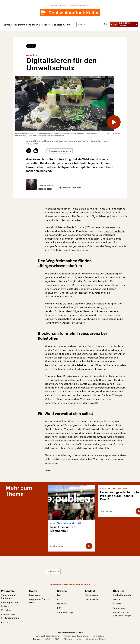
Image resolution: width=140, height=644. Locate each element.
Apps (60, 599)
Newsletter (63, 604)
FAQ (59, 595)
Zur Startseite (53, 571)
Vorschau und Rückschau (8, 596)
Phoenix (68, 639)
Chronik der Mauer (96, 639)
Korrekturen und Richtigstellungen (122, 614)
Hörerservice (92, 595)
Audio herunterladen (61, 151)
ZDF (57, 639)
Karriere (117, 604)
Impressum (99, 636)
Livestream (35, 595)
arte (79, 639)
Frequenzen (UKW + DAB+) (39, 601)
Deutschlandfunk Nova (80, 5)
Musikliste (57, 25)
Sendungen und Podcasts (9, 604)
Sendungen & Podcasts (38, 25)
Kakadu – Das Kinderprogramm (10, 616)
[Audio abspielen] (114, 122)
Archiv (66, 25)
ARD (48, 639)
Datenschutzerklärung (47, 636)
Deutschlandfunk (58, 5)
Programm (19, 25)
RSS (59, 608)
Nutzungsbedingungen (76, 636)
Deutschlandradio (122, 595)
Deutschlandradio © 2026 (70, 632)
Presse (116, 599)
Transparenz (119, 608)
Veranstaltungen (66, 612)
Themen (6, 25)
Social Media (92, 599)
